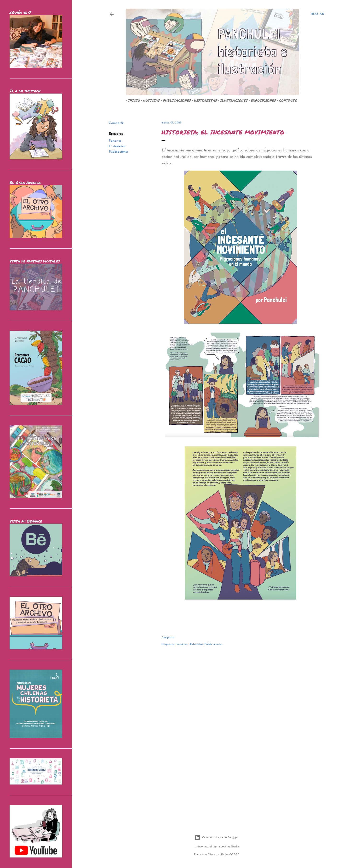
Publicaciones (119, 152)
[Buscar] (318, 14)
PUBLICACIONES (175, 100)
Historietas (117, 146)
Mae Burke (232, 846)
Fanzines (115, 141)
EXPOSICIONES (261, 100)
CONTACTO (286, 100)
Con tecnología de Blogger (217, 837)
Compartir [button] (116, 123)
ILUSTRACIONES (232, 100)
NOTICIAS (149, 100)
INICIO (132, 100)
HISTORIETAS (204, 100)
